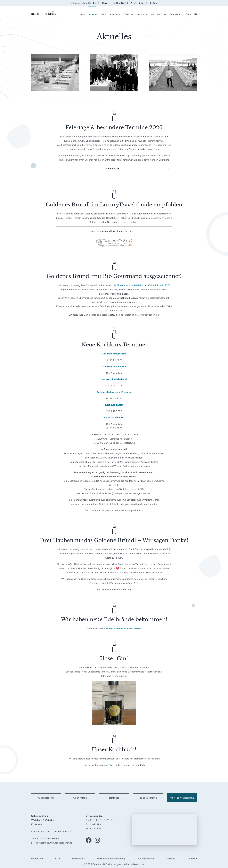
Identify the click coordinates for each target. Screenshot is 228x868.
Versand (171, 859)
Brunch (114, 798)
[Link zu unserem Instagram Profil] (97, 840)
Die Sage (162, 14)
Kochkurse (142, 14)
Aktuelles (93, 14)
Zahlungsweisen (146, 859)
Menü (104, 14)
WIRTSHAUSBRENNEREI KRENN (124, 629)
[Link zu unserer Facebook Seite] (89, 840)
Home (82, 14)
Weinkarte (128, 14)
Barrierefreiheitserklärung (111, 859)
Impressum (37, 859)
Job (152, 14)
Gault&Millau (136, 549)
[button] (114, 169)
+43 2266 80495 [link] (50, 839)
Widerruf (192, 859)
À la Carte (115, 14)
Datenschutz (79, 859)
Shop (188, 14)
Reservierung (176, 14)
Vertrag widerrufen (182, 798)
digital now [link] (138, 864)
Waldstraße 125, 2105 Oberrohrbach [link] (51, 832)
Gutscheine (46, 798)
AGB (58, 859)
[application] (165, 829)
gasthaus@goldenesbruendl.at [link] (56, 843)
